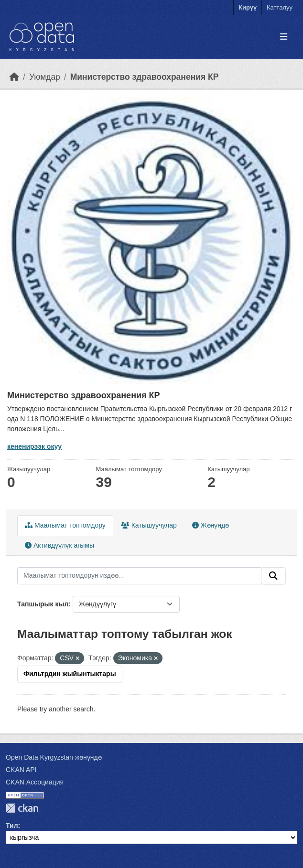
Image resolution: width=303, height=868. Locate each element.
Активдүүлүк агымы (60, 545)
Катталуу (280, 7)
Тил (12, 826)
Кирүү (248, 7)
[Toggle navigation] (284, 37)
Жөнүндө (211, 525)
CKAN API (21, 770)
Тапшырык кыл (43, 604)
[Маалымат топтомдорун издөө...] (139, 576)
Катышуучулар (149, 525)
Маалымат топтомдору (65, 525)
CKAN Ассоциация (35, 782)
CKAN (22, 808)
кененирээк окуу (34, 446)
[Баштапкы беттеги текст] (14, 77)
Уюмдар (45, 77)
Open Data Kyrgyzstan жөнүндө (54, 757)
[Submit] (273, 576)
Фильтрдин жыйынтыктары (70, 674)
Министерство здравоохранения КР (145, 77)
